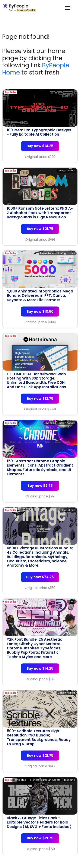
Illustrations (68, 510)
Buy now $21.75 (40, 229)
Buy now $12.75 (40, 399)
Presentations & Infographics (58, 253)
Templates (20, 780)
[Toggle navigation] (68, 8)
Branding (70, 780)
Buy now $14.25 (40, 146)
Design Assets (66, 170)
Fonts (72, 602)
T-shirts (35, 780)
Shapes (49, 423)
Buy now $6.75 (40, 486)
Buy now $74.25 (40, 577)
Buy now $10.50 (40, 312)
